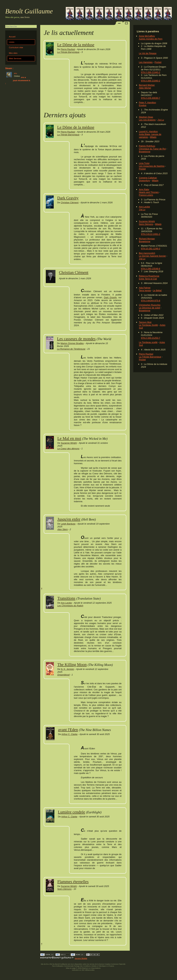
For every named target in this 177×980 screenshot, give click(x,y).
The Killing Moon (72, 665)
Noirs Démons (146, 224)
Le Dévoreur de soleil (149, 308)
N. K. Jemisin (67, 669)
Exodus (143, 105)
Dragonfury (144, 181)
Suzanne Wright (147, 221)
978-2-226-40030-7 (151, 98)
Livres (12, 42)
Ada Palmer (145, 288)
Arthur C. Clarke (69, 734)
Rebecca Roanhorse (149, 276)
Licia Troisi (144, 163)
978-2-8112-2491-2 (151, 234)
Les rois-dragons (147, 120)
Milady (153, 137)
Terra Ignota (145, 290)
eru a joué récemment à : (18, 80)
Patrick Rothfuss (147, 146)
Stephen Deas (146, 117)
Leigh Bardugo (68, 524)
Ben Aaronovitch (147, 253)
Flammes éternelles (73, 882)
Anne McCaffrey (147, 36)
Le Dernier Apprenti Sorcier (152, 256)
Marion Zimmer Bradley (72, 343)
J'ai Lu (161, 120)
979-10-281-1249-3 (151, 249)
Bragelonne (145, 152)
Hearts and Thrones (149, 192)
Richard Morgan (147, 239)
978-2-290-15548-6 (151, 269)
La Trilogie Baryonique (150, 357)
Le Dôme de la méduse (76, 45)
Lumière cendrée (71, 812)
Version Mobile (81, 958)
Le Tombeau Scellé (148, 325)
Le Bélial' (157, 290)
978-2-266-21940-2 (151, 72)
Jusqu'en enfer (69, 519)
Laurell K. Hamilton (148, 131)
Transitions (66, 598)
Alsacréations (96, 968)
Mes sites (13, 53)
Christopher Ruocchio (150, 305)
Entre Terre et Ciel (148, 279)
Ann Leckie (144, 207)
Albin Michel (145, 88)
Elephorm (85, 968)
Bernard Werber (147, 85)
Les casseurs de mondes (76, 339)
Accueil (12, 37)
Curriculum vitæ (16, 47)
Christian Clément (70, 203)
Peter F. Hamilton (147, 103)
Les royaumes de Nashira (152, 166)
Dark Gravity (68, 198)
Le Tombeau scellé (148, 342)
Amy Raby (144, 189)
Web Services (15, 58)
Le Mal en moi (69, 438)
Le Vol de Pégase (148, 53)
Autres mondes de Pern (151, 39)
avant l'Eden (68, 730)
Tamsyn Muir (145, 322)
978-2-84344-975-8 (151, 301)
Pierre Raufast (146, 354)
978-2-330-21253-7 (151, 338)
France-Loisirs (146, 195)
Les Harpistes (146, 62)
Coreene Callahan (148, 178)
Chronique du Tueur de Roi (152, 149)
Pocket (158, 62)
